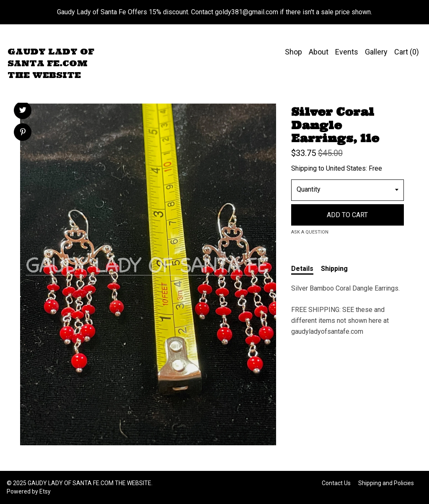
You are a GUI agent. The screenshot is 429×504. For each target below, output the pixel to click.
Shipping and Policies (386, 483)
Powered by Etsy (29, 491)
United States (346, 168)
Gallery (376, 52)
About (319, 52)
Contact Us (336, 483)
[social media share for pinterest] (23, 133)
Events (347, 52)
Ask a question (310, 232)
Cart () (407, 52)
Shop (293, 52)
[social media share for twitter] (23, 111)
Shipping (334, 269)
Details (302, 269)
